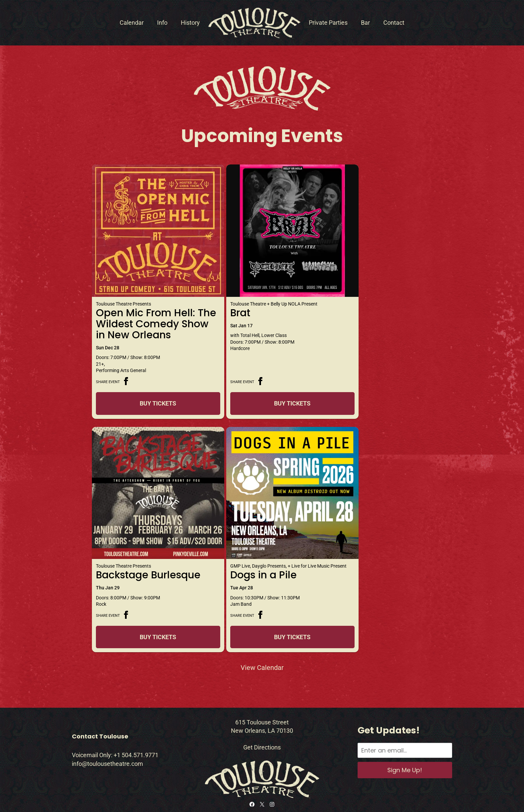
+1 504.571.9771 (136, 729)
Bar (365, 23)
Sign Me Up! (405, 744)
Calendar (132, 23)
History (190, 23)
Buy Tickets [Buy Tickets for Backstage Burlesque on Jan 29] (372, 393)
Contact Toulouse (100, 710)
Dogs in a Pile (129, 549)
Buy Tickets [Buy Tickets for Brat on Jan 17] (259, 393)
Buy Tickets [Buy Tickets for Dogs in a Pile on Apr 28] (147, 611)
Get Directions (262, 721)
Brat (218, 291)
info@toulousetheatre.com (107, 737)
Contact (394, 23)
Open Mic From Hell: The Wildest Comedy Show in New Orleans (146, 307)
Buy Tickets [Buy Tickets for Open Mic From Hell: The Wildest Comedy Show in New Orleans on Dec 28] (147, 393)
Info (162, 23)
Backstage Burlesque (347, 296)
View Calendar (262, 641)
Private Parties (328, 23)
